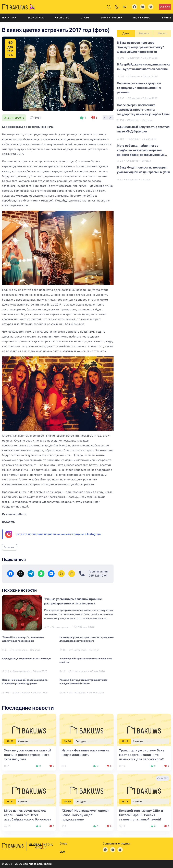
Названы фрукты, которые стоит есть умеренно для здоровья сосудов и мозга (86, 639)
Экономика (36, 18)
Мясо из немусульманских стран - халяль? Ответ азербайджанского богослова (28, 815)
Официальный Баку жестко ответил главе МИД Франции (143, 129)
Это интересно (111, 18)
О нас (63, 844)
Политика (9, 18)
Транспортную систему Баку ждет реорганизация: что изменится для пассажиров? (142, 755)
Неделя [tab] (144, 33)
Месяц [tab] (162, 33)
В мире (166, 18)
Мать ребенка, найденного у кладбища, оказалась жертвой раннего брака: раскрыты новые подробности (141, 150)
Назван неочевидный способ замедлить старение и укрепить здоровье (25, 682)
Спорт (85, 18)
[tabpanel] (144, 111)
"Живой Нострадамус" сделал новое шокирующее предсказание (23, 639)
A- (105, 118)
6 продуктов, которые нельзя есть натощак (27, 659)
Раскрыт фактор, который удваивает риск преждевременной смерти (83, 682)
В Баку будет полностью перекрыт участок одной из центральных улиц (144, 170)
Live (165, 7)
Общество (62, 18)
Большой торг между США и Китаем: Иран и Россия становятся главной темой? (141, 815)
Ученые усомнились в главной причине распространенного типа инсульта (28, 755)
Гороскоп (10, 547)
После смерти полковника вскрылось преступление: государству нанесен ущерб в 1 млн (143, 110)
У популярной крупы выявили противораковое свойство (86, 660)
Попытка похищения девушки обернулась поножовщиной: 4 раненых (139, 88)
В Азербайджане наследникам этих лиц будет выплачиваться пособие (143, 67)
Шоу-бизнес (142, 18)
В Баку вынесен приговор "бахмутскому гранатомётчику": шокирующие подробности (141, 47)
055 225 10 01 (98, 576)
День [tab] (126, 33)
